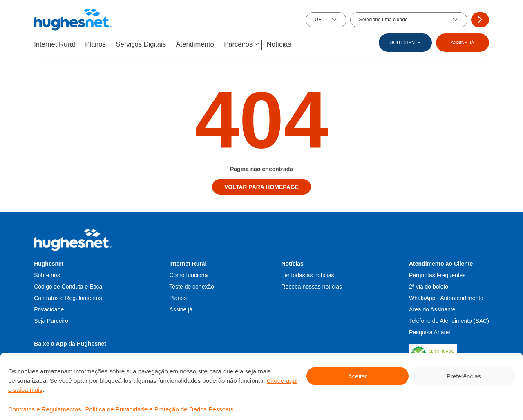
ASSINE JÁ (462, 42)
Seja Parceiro (51, 320)
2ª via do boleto (429, 286)
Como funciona (188, 274)
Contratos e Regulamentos (45, 409)
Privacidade (49, 309)
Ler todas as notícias (307, 274)
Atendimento (202, 45)
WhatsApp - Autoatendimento (446, 297)
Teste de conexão (192, 286)
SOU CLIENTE (406, 42)
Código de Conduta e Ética (68, 286)
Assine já (181, 309)
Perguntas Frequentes (437, 274)
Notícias (290, 45)
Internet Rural (55, 45)
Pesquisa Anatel (429, 331)
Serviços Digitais (145, 45)
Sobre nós (47, 274)
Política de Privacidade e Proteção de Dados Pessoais (159, 409)
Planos (98, 45)
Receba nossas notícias (312, 286)
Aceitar (358, 376)
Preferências (464, 376)
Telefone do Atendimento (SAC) (449, 320)
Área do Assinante (432, 309)
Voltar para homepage (261, 186)
